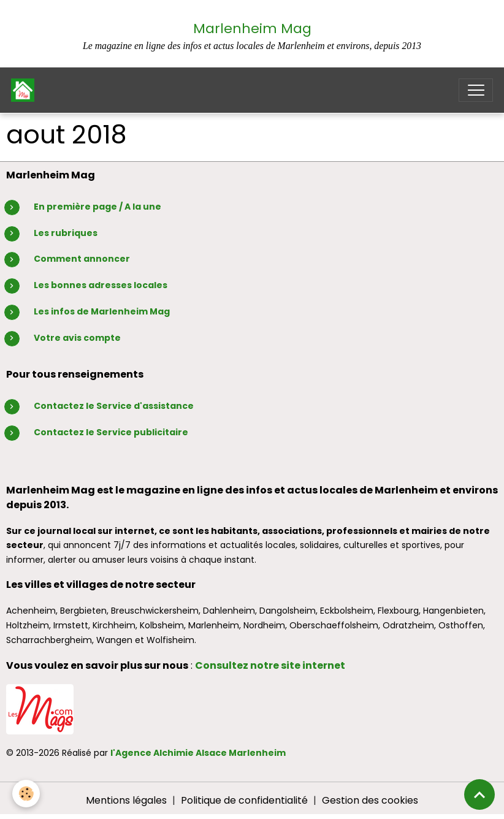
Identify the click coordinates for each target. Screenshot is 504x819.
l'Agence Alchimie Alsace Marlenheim (198, 753)
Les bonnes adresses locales (101, 285)
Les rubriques (66, 233)
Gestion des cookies (370, 800)
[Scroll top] (479, 794)
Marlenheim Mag (252, 29)
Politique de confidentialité (244, 800)
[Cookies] (26, 794)
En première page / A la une (97, 207)
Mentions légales (126, 800)
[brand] (25, 90)
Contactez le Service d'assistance (114, 406)
